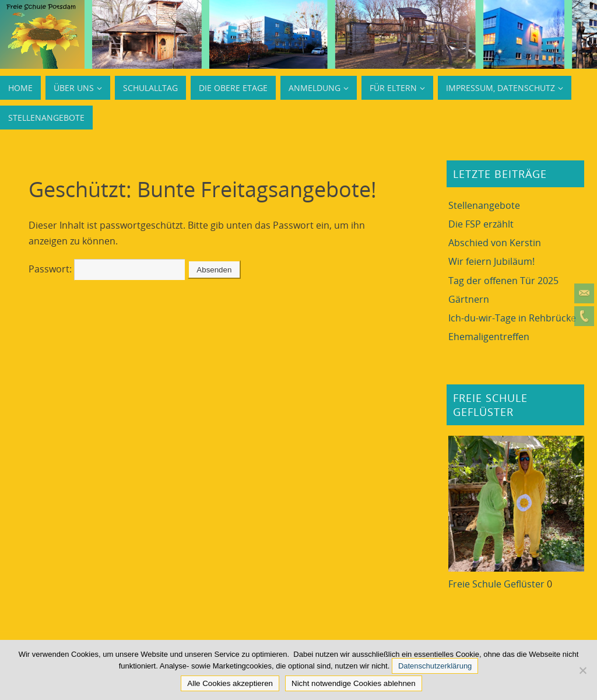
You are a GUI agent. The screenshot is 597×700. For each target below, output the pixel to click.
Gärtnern (469, 299)
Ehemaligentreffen (489, 337)
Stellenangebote (484, 205)
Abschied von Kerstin (495, 243)
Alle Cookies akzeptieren (230, 683)
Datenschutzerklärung (435, 666)
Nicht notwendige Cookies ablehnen (354, 683)
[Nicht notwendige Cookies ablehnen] (582, 670)
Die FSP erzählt (481, 224)
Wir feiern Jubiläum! (491, 261)
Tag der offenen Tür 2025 (503, 281)
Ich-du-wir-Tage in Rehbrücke (512, 318)
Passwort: (107, 269)
